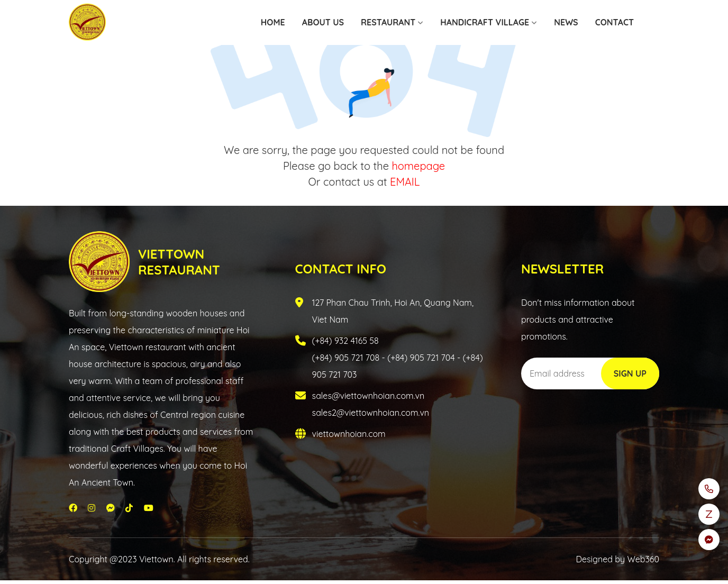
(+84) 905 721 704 (421, 358)
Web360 (643, 559)
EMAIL (405, 182)
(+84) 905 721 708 (346, 358)
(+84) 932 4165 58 (345, 341)
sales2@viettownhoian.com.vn (371, 413)
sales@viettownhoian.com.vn (368, 396)
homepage (418, 166)
